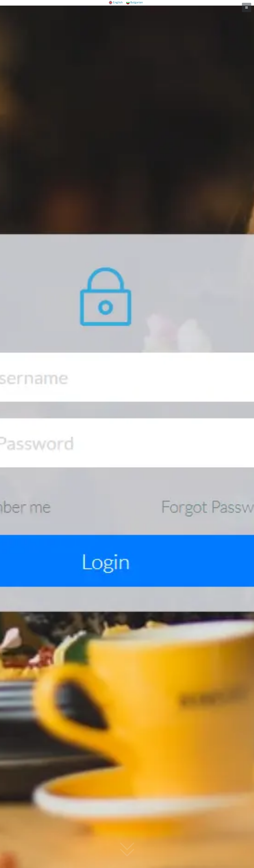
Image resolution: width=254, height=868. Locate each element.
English (118, 2)
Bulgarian (136, 2)
